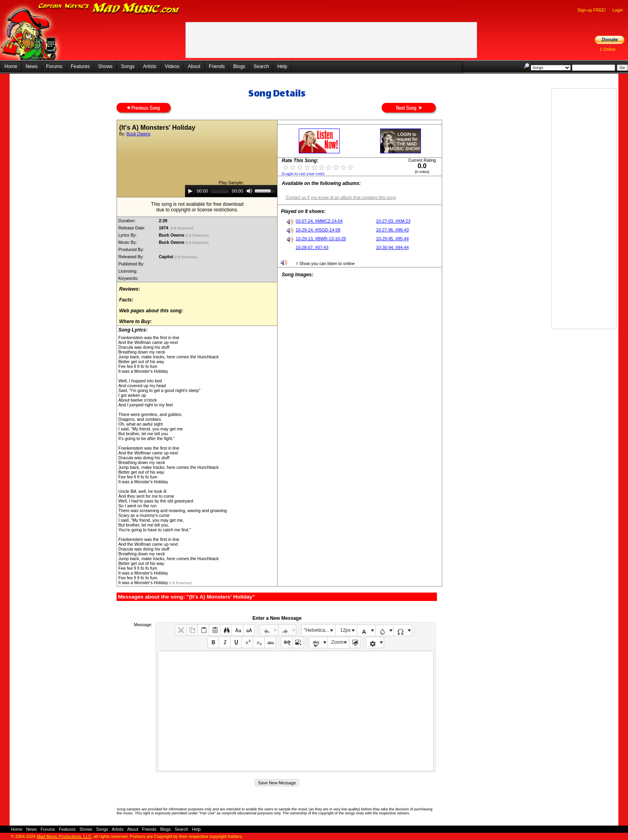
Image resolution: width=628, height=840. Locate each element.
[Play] (190, 191)
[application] (231, 191)
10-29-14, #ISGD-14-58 (318, 230)
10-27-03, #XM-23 (393, 221)
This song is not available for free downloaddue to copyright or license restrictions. (197, 207)
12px (345, 630)
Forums (54, 66)
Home (11, 66)
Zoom (337, 642)
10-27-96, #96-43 (392, 230)
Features (80, 66)
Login (618, 10)
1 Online (608, 49)
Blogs (239, 66)
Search (261, 66)
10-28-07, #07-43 (312, 247)
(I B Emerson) (182, 228)
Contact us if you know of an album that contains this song (341, 197)
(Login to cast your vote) (303, 174)
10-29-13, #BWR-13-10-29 (321, 239)
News (32, 66)
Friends (217, 66)
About (194, 66)
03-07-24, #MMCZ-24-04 (319, 221)
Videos (172, 66)
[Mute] (250, 191)
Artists (150, 66)
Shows (105, 66)
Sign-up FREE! (592, 10)
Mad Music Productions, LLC (64, 836)
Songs (128, 66)
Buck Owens (139, 134)
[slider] (220, 191)
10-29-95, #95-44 (392, 239)
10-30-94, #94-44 (392, 247)
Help (282, 66)
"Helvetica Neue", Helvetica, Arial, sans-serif (320, 630)
